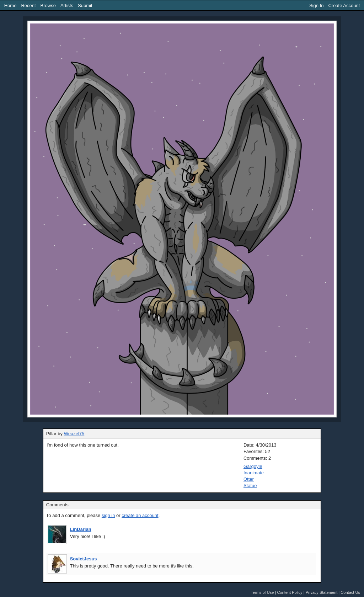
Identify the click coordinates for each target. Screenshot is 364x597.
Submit (85, 6)
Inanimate (254, 473)
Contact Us (350, 592)
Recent (28, 6)
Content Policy (290, 592)
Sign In (316, 6)
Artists (67, 6)
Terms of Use (262, 592)
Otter (249, 479)
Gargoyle (253, 466)
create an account (140, 515)
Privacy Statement (322, 592)
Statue (250, 486)
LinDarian (81, 529)
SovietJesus (84, 559)
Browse (48, 6)
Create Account (344, 6)
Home (10, 6)
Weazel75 (74, 434)
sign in (108, 515)
